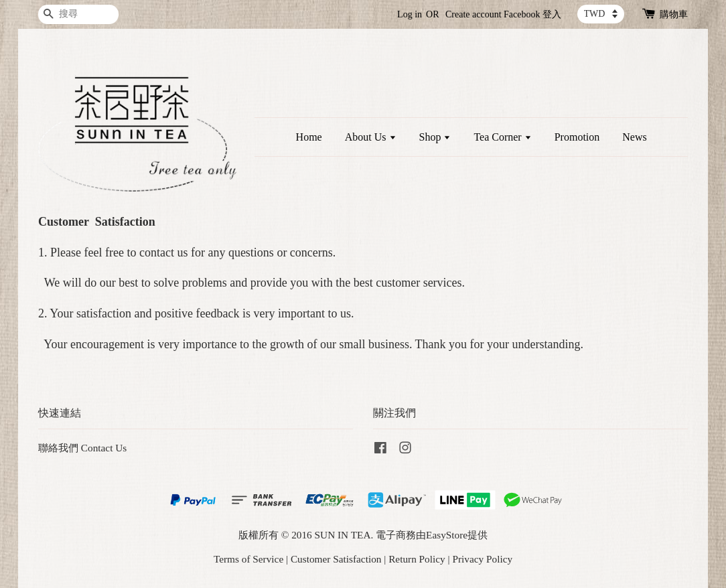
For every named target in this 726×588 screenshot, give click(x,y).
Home (309, 137)
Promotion (577, 137)
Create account (474, 14)
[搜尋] (78, 14)
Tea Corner (502, 137)
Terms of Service (248, 559)
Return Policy (417, 559)
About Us (371, 137)
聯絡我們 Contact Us (82, 448)
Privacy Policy (482, 559)
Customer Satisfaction (336, 559)
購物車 (674, 14)
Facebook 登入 (532, 14)
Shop (435, 137)
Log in (410, 14)
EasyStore (447, 535)
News (634, 137)
